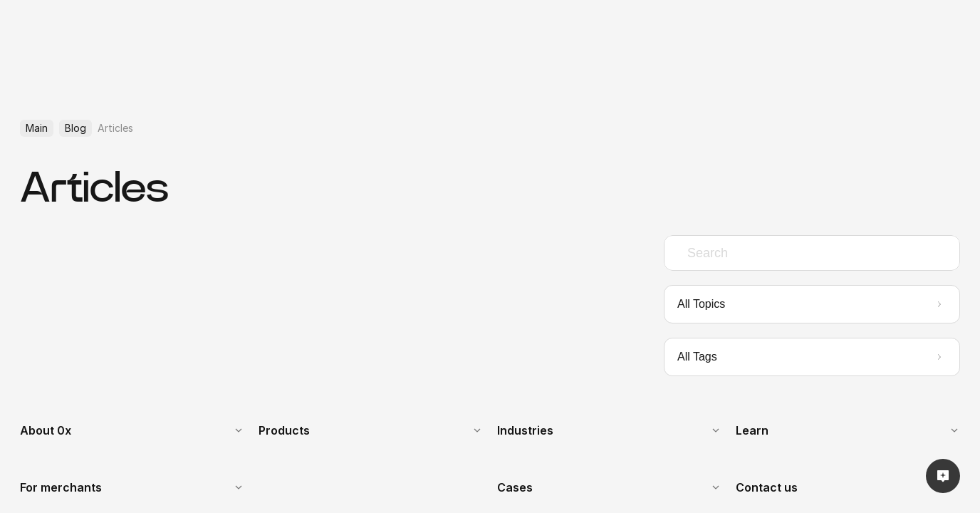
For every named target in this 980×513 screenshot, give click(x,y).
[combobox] (812, 253)
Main (37, 128)
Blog (75, 128)
